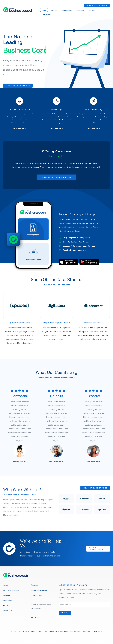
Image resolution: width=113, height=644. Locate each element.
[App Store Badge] (70, 260)
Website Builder (36, 631)
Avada (25, 631)
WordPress (49, 631)
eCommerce (60, 631)
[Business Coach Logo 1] (18, 8)
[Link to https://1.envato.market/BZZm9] (18, 101)
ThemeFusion (97, 631)
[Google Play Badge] (90, 260)
